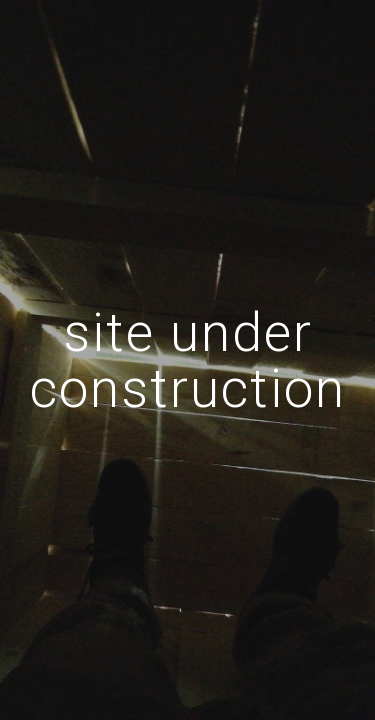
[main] (188, 360)
